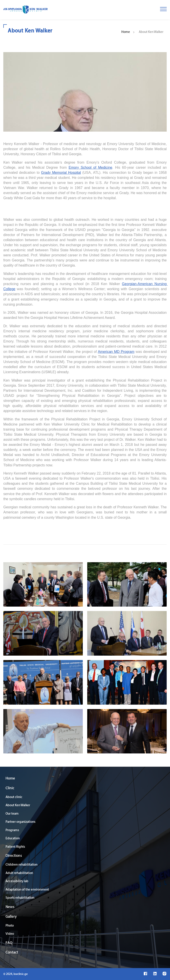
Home (126, 32)
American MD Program (116, 352)
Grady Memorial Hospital (61, 173)
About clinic (14, 797)
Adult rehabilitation (19, 873)
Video (10, 934)
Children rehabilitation (21, 865)
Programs (12, 830)
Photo (10, 926)
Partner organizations (20, 822)
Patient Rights (15, 847)
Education (13, 839)
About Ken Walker (18, 805)
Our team (12, 814)
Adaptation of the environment (27, 890)
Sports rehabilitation (20, 898)
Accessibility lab (17, 881)
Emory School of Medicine (90, 167)
